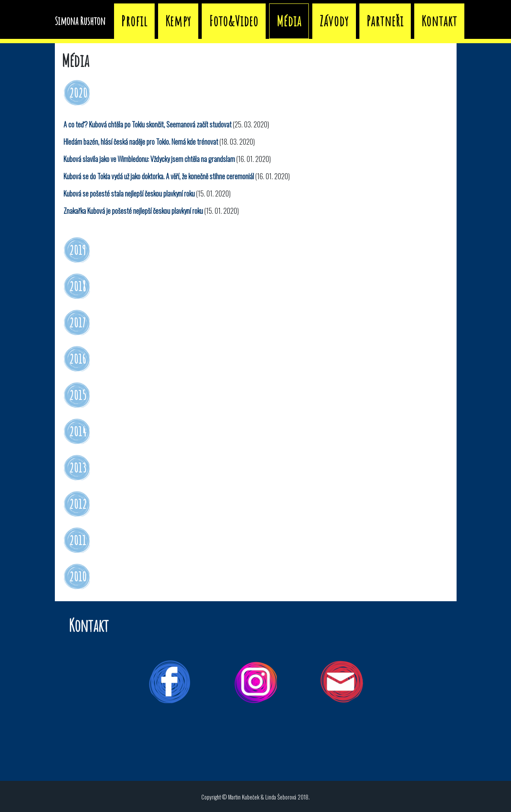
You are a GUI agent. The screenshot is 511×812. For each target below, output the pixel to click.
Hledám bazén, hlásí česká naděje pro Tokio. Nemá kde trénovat (141, 142)
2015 (78, 395)
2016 (78, 359)
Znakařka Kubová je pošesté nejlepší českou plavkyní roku (133, 211)
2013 (78, 468)
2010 (78, 576)
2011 (78, 540)
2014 (78, 431)
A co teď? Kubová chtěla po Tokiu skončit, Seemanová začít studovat (148, 124)
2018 (78, 286)
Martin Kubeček (244, 797)
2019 (78, 250)
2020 (78, 93)
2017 (78, 322)
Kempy (259, 19)
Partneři (465, 19)
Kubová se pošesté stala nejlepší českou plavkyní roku (129, 193)
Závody (414, 19)
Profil (215, 19)
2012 (78, 504)
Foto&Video (314, 19)
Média (369, 19)
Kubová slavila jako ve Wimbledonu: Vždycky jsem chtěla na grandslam (149, 159)
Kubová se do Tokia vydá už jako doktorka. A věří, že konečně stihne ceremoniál (159, 176)
